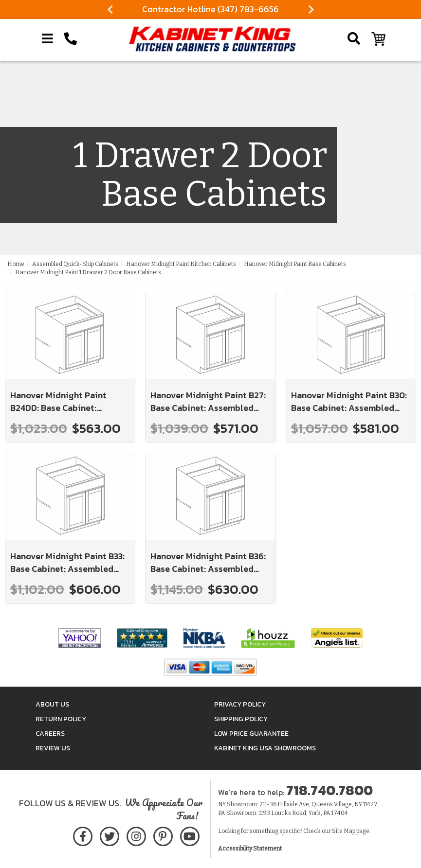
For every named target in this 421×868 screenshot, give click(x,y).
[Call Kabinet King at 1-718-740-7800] (71, 39)
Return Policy (61, 719)
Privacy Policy (240, 704)
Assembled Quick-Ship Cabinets (75, 264)
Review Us (53, 748)
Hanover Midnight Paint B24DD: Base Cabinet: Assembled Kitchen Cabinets (69, 401)
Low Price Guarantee (251, 734)
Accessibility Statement (250, 849)
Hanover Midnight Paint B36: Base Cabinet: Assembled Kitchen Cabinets (208, 562)
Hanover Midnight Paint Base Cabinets (295, 264)
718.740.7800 (329, 790)
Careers (50, 734)
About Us (52, 704)
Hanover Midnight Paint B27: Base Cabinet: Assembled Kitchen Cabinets (208, 401)
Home (16, 264)
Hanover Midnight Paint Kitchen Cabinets (181, 264)
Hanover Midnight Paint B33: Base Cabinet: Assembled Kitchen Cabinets (67, 562)
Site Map (344, 831)
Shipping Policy (241, 719)
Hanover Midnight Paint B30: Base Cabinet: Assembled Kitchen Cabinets (349, 401)
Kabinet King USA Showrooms (265, 748)
